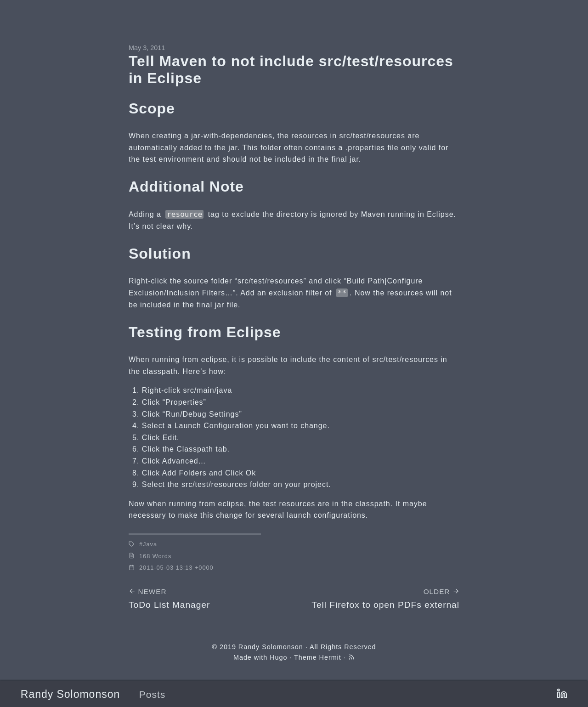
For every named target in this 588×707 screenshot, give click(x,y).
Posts (153, 694)
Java (150, 544)
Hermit (330, 657)
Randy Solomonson (70, 694)
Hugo (278, 657)
